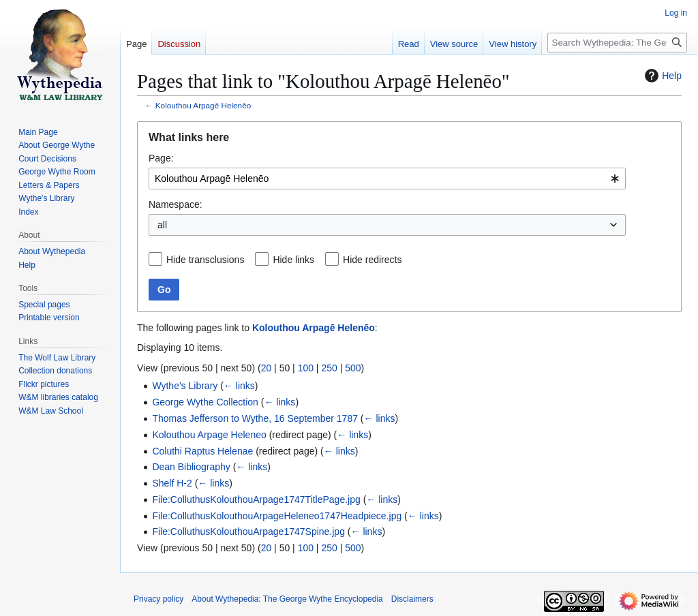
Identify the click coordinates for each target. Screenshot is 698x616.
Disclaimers (412, 599)
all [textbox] (162, 225)
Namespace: (176, 204)
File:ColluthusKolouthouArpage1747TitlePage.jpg (256, 499)
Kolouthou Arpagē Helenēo (203, 105)
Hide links (293, 260)
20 (267, 368)
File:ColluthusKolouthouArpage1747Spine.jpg (248, 532)
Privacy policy (158, 599)
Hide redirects (372, 260)
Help (662, 76)
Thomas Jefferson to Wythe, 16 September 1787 (255, 418)
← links (239, 386)
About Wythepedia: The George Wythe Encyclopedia (287, 599)
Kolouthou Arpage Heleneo (209, 435)
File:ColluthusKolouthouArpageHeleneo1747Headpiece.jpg (277, 516)
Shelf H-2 (172, 483)
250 (329, 368)
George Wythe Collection (205, 402)
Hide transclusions (205, 260)
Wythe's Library (185, 386)
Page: (161, 158)
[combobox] (387, 179)
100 (306, 368)
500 (353, 368)
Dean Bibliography (191, 467)
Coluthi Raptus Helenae (202, 451)
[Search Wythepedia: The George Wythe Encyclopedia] (617, 43)
